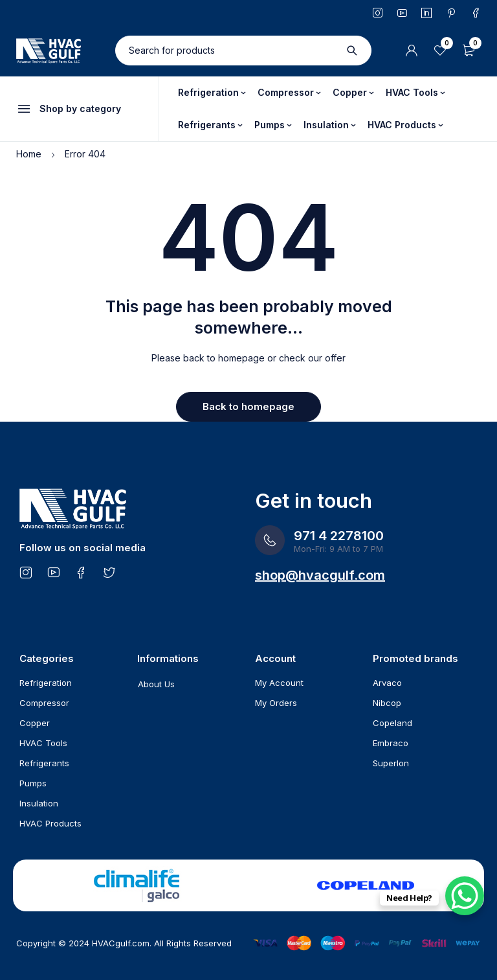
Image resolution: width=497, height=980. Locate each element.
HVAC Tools (43, 743)
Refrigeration (46, 683)
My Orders (276, 703)
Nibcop (387, 703)
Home (29, 154)
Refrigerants (44, 763)
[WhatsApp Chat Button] (465, 896)
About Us (156, 684)
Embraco (391, 743)
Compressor (44, 703)
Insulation (39, 803)
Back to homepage (248, 406)
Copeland (392, 723)
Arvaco (387, 683)
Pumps (33, 783)
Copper (35, 723)
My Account (279, 683)
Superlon (391, 763)
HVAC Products (50, 823)
